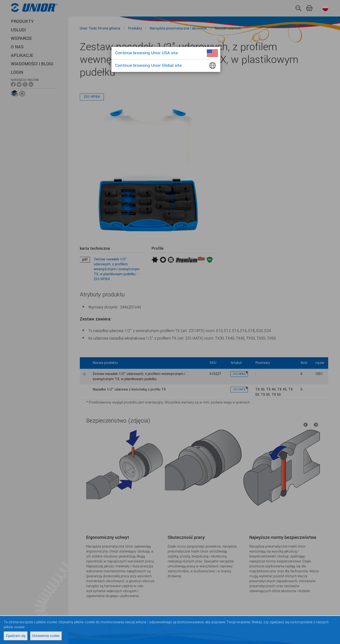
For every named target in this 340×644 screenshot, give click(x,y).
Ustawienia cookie (46, 636)
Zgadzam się (16, 636)
